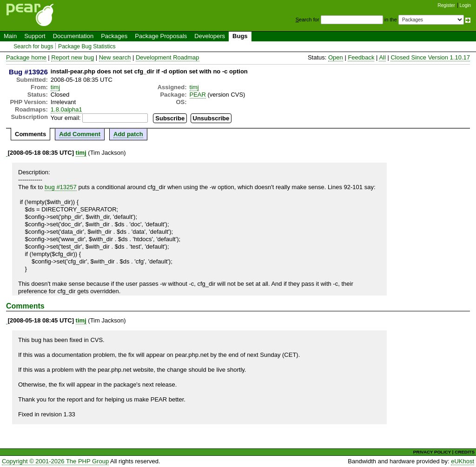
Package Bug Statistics (87, 46)
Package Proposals (161, 36)
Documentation (73, 36)
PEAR (198, 95)
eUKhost (463, 461)
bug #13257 (61, 187)
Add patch (128, 134)
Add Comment (80, 134)
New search (115, 57)
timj (55, 87)
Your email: (66, 118)
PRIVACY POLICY (432, 452)
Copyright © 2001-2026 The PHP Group (55, 461)
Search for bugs (33, 46)
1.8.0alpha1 (66, 109)
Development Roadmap (168, 57)
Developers (210, 36)
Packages (114, 36)
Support (35, 36)
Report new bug (73, 57)
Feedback (361, 57)
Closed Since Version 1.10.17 (430, 57)
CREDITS (465, 452)
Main (10, 36)
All (382, 57)
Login (465, 5)
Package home (26, 57)
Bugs (240, 36)
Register (446, 5)
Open (336, 57)
